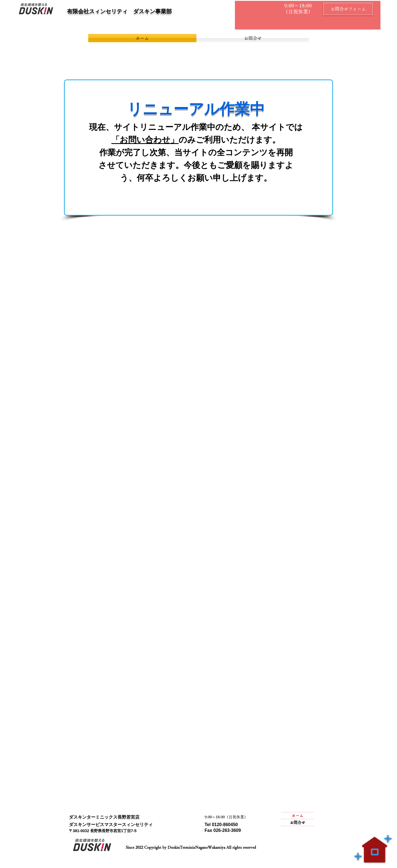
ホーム (297, 816)
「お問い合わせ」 (145, 140)
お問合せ (297, 822)
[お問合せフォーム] (348, 9)
